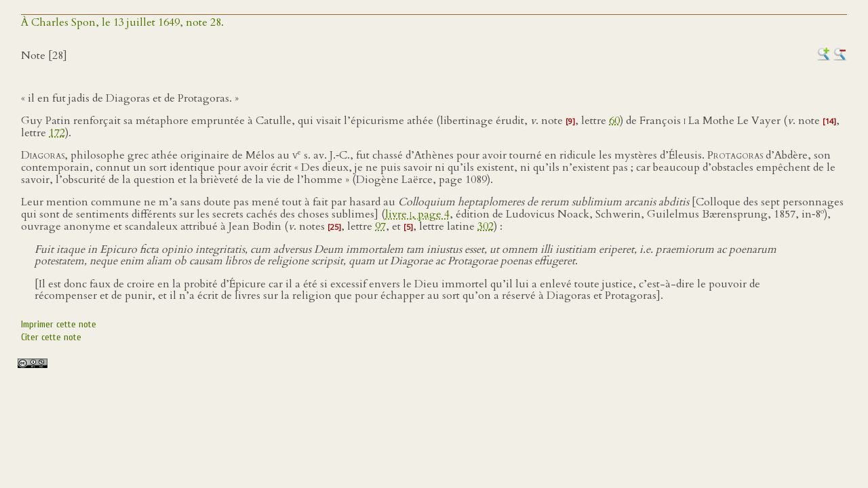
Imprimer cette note (59, 324)
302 (486, 226)
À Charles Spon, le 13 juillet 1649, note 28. (122, 22)
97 (380, 226)
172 (57, 133)
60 (614, 121)
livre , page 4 (417, 214)
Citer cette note (51, 337)
